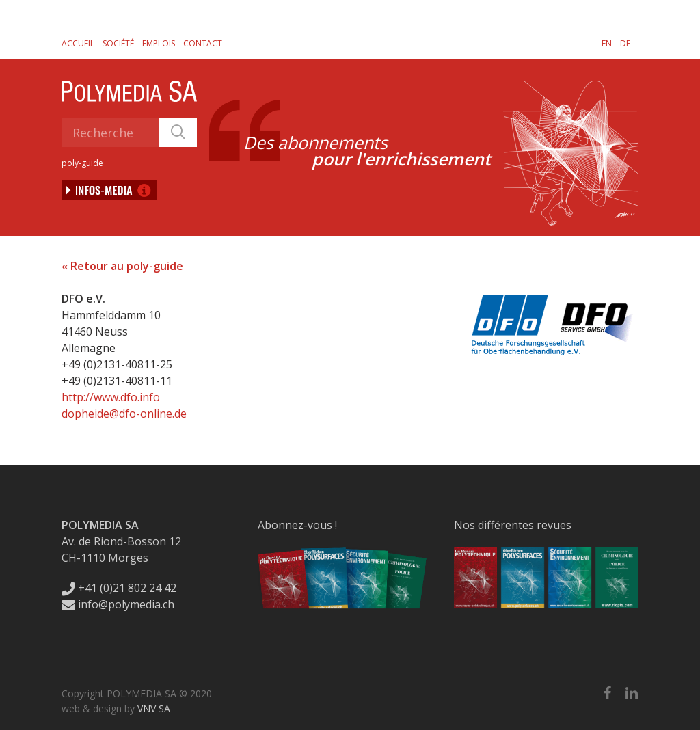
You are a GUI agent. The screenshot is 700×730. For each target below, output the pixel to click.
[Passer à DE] (625, 43)
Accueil (78, 43)
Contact (203, 43)
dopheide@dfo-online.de (124, 414)
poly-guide (82, 163)
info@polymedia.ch (118, 604)
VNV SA (154, 708)
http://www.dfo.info (111, 397)
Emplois (159, 43)
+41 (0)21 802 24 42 (119, 588)
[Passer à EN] (607, 43)
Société (118, 43)
